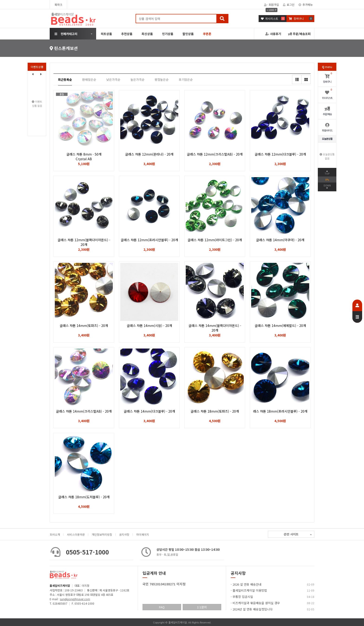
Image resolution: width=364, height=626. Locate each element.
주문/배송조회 (299, 34)
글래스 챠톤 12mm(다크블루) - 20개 (280, 154)
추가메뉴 (306, 5)
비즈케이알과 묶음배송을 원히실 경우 (256, 603)
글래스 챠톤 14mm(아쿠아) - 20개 (280, 240)
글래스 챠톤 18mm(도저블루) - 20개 (84, 497)
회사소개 (55, 534)
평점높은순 (162, 80)
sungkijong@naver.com (75, 599)
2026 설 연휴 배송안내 (247, 584)
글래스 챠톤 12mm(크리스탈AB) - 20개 (215, 154)
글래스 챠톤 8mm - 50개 (84, 156)
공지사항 (124, 534)
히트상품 (106, 34)
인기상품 (168, 34)
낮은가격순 (113, 80)
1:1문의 (202, 607)
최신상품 (147, 34)
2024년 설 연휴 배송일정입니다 (253, 609)
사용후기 (273, 34)
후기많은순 (186, 80)
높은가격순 (137, 80)
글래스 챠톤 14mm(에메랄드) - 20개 (280, 326)
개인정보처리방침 (102, 534)
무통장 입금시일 (243, 597)
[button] (41, 74)
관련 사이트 (298, 534)
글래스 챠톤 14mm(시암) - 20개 (149, 326)
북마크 (58, 5)
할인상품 (188, 34)
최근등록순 (65, 80)
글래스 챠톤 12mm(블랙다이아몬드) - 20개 (84, 242)
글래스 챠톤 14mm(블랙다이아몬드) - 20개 (215, 328)
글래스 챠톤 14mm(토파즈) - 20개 (84, 326)
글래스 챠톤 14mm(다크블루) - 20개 (149, 411)
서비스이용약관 (76, 534)
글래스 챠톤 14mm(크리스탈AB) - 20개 (84, 411)
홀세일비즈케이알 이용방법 (250, 590)
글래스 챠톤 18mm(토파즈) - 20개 (215, 411)
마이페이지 (143, 534)
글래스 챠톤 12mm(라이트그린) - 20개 (215, 240)
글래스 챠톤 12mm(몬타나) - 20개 (149, 154)
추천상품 (127, 34)
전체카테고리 (66, 34)
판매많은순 (89, 80)
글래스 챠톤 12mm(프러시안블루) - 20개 (149, 240)
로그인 (289, 5)
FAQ (162, 607)
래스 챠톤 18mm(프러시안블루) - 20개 (280, 411)
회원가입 (271, 5)
